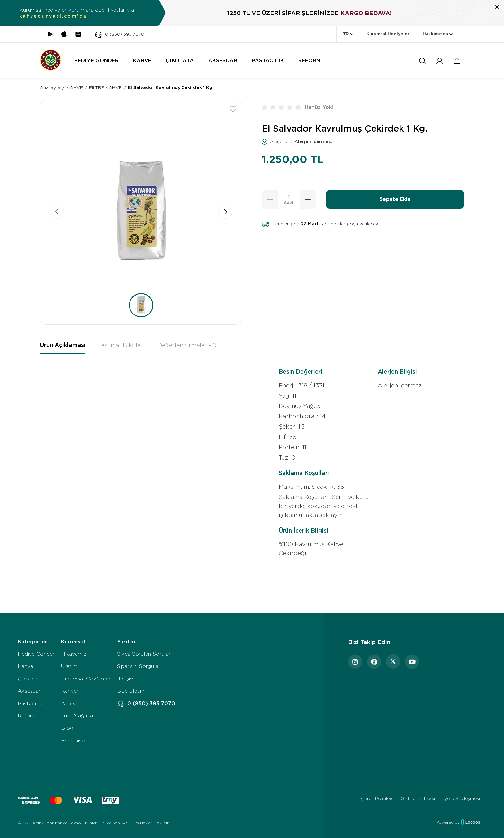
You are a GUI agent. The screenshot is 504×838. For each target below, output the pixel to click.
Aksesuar (29, 691)
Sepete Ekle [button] (395, 199)
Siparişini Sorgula (138, 666)
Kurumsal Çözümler (86, 679)
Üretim (69, 666)
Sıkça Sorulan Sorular (144, 654)
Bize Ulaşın (131, 691)
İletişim (126, 679)
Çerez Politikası (378, 798)
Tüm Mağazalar (80, 716)
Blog (67, 728)
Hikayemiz (74, 654)
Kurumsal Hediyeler (388, 34)
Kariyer (70, 691)
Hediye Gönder (36, 654)
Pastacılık (30, 703)
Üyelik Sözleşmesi (461, 798)
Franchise (73, 740)
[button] (457, 61)
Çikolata (28, 679)
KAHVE (75, 87)
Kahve (25, 666)
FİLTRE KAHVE (105, 87)
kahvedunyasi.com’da (53, 16)
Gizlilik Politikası (418, 798)
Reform (27, 716)
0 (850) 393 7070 (146, 704)
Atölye (70, 703)
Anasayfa (50, 87)
